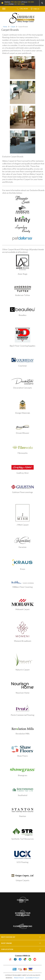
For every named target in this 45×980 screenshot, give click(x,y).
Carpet (13, 27)
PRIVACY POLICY (19, 978)
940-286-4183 (16, 2)
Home (5, 27)
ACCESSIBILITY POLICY (32, 978)
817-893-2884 (20, 4)
